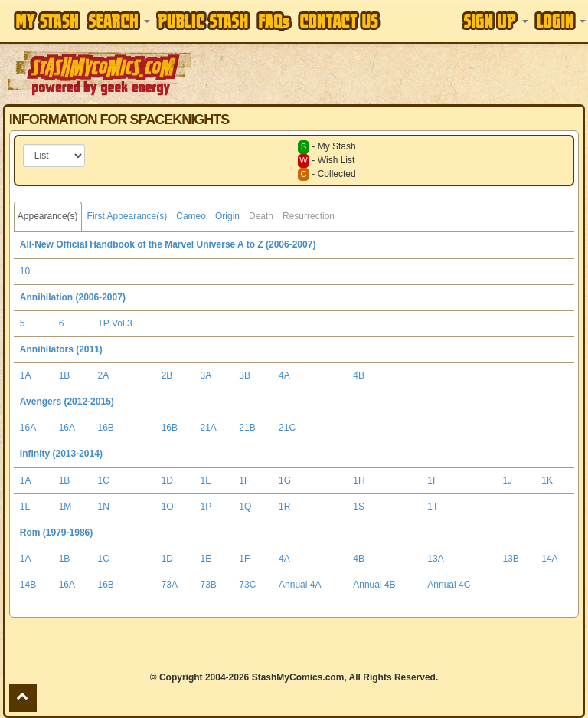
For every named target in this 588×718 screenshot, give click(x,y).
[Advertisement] (391, 73)
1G (285, 480)
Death (261, 216)
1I (431, 480)
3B (245, 375)
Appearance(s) (48, 216)
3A (206, 375)
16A (28, 428)
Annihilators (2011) (61, 349)
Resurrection (309, 216)
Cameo (191, 216)
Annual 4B (374, 585)
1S (359, 507)
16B (106, 428)
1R (284, 507)
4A (284, 375)
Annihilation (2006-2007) (73, 297)
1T (433, 507)
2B (167, 375)
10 (25, 271)
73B (209, 585)
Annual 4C (449, 585)
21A (209, 428)
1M (65, 507)
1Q (245, 507)
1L (25, 507)
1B (65, 375)
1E (206, 480)
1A (26, 375)
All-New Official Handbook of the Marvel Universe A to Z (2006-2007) (168, 244)
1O (168, 507)
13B (510, 559)
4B (359, 375)
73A (170, 585)
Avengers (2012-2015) (67, 402)
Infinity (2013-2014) (61, 454)
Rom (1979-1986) (56, 533)
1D (167, 480)
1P (206, 507)
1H (359, 480)
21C (287, 428)
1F (244, 480)
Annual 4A (300, 585)
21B (247, 428)
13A (435, 559)
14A (549, 559)
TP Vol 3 (115, 323)
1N (104, 507)
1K (547, 480)
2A (104, 375)
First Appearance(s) (127, 216)
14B (28, 585)
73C (247, 585)
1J (507, 480)
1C (104, 480)
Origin (227, 216)
